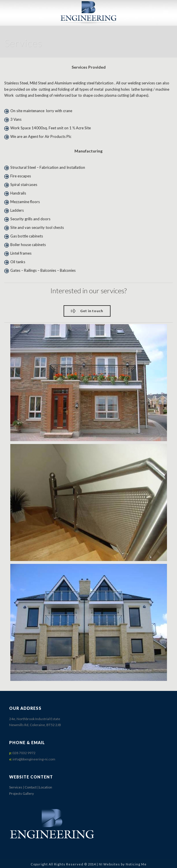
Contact (31, 787)
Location (46, 787)
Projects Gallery (21, 793)
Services (16, 787)
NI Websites (109, 864)
